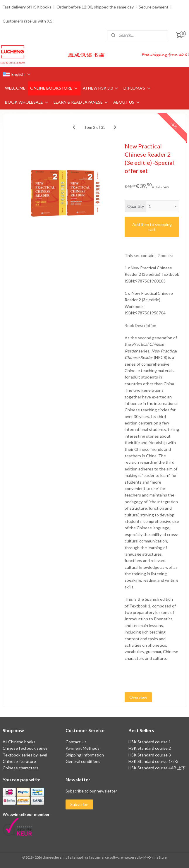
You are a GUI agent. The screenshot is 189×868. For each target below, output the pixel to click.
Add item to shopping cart (152, 227)
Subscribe (79, 804)
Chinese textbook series (25, 748)
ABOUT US (127, 102)
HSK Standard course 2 (150, 748)
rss (86, 857)
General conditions (83, 761)
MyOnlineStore (155, 857)
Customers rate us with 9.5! (28, 21)
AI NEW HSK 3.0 (101, 88)
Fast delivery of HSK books (27, 7)
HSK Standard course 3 (150, 755)
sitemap (76, 857)
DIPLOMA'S (137, 88)
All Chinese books (19, 742)
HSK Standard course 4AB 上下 (157, 768)
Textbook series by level (25, 755)
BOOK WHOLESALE (27, 102)
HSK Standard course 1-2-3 (153, 761)
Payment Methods (83, 748)
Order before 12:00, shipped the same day (95, 7)
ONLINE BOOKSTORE (54, 88)
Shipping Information (85, 755)
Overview (138, 697)
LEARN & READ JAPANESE (81, 102)
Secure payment (154, 7)
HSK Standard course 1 (150, 742)
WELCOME (15, 88)
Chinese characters (20, 768)
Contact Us (76, 742)
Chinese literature (19, 761)
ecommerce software (107, 857)
